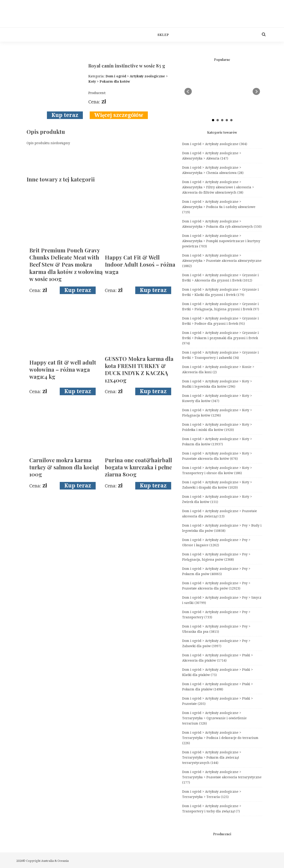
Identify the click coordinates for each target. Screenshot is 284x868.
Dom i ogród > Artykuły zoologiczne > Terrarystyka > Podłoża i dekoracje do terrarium (220, 738)
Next (256, 92)
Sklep (163, 35)
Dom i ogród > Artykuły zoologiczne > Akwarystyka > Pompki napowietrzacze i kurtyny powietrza (221, 241)
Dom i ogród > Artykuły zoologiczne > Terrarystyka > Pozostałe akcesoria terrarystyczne (222, 777)
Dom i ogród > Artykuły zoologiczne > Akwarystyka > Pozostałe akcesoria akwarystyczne (222, 261)
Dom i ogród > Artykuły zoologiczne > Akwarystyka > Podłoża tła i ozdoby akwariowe (219, 207)
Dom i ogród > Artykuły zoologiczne (215, 144)
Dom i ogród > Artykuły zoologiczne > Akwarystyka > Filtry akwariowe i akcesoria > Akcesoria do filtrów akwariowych (218, 187)
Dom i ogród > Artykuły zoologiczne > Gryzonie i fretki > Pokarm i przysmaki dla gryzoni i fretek (221, 338)
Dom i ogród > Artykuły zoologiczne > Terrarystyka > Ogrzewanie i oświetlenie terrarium (214, 718)
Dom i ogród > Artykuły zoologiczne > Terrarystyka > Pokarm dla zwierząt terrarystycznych (212, 757)
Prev (188, 92)
